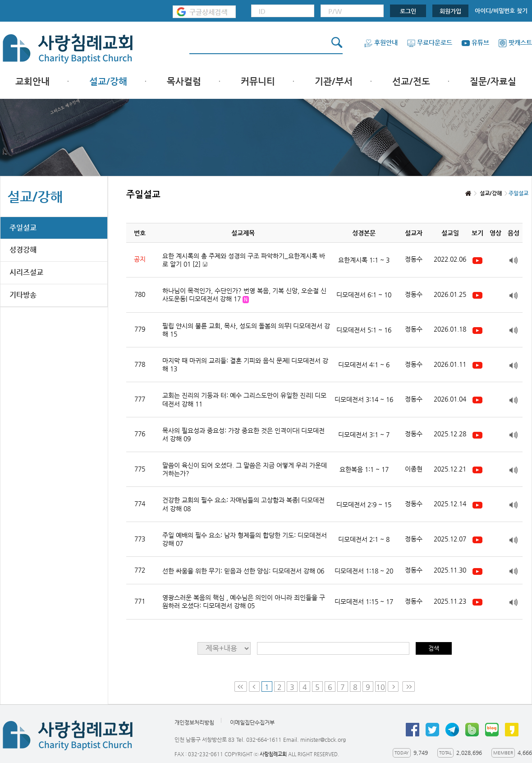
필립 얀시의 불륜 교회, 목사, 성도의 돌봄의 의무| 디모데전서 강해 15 (246, 330)
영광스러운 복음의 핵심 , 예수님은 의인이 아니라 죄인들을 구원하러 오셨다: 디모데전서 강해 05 (244, 601)
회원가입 (450, 11)
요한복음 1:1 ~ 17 (364, 469)
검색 (434, 648)
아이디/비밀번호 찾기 (501, 11)
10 (381, 687)
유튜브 (475, 42)
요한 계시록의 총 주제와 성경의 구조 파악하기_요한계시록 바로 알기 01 (244, 260)
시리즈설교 (26, 272)
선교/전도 (411, 81)
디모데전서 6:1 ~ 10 (364, 295)
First (241, 687)
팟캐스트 (515, 42)
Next (394, 687)
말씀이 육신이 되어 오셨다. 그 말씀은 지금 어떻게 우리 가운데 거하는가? (245, 469)
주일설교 (23, 228)
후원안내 (381, 42)
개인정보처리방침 (194, 722)
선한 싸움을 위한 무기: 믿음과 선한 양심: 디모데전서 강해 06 (243, 571)
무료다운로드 (429, 42)
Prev (254, 687)
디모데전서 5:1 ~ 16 (364, 330)
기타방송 (23, 295)
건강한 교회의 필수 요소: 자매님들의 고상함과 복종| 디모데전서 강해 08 (243, 504)
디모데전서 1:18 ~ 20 (364, 571)
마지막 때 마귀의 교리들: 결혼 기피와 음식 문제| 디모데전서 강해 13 (245, 365)
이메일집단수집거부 (252, 722)
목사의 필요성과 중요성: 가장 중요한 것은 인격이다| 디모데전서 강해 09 (243, 435)
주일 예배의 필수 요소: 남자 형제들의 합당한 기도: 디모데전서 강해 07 (245, 539)
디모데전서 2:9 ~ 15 (364, 504)
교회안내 (32, 81)
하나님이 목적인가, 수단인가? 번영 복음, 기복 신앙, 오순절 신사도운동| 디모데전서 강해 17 (244, 295)
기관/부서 (334, 81)
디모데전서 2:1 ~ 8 (364, 539)
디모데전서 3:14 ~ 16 (364, 399)
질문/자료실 (493, 81)
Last (408, 687)
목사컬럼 (184, 81)
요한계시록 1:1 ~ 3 (364, 260)
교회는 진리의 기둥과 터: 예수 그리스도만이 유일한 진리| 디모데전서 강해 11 (244, 399)
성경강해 (23, 250)
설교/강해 (108, 81)
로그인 (408, 11)
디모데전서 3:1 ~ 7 (364, 435)
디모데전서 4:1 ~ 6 (364, 365)
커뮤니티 (258, 81)
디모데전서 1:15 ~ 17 (364, 601)
